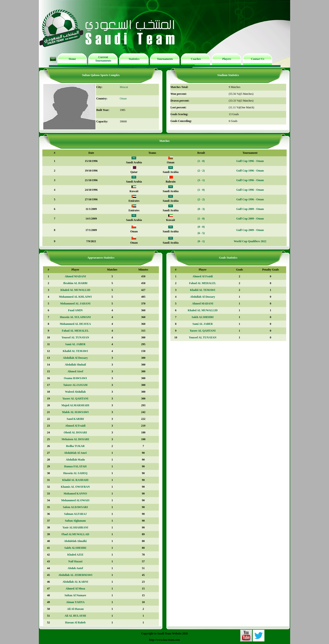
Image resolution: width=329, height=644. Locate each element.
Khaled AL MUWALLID (75, 290)
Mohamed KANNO (75, 494)
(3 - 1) (201, 180)
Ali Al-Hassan (75, 609)
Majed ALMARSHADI (75, 405)
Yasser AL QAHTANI (75, 399)
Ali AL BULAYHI (75, 616)
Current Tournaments (103, 59)
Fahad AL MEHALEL (75, 331)
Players (227, 59)
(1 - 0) (201, 161)
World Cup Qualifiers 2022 (250, 241)
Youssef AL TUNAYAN (75, 337)
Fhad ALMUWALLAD (75, 534)
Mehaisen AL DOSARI (75, 439)
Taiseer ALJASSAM (75, 385)
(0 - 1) (201, 241)
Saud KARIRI (75, 419)
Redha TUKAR (75, 446)
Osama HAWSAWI (75, 378)
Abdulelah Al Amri (75, 453)
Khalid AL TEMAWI (75, 351)
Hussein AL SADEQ (75, 473)
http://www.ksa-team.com (164, 640)
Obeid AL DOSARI (75, 432)
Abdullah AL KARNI (75, 582)
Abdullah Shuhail (75, 365)
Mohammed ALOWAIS (75, 500)
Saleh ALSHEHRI (75, 548)
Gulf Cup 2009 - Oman (250, 209)
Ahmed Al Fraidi (75, 426)
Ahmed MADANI (75, 276)
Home (72, 59)
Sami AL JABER (75, 344)
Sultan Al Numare (75, 595)
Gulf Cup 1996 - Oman (250, 161)
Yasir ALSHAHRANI (75, 527)
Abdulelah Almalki (75, 541)
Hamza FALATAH (75, 466)
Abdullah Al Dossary (75, 358)
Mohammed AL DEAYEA (75, 324)
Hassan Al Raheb (75, 622)
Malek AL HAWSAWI (75, 412)
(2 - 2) (201, 171)
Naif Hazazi (75, 561)
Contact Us (258, 59)
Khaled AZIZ (75, 555)
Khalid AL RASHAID (75, 480)
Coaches (196, 59)
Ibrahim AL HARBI (75, 283)
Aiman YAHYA (75, 602)
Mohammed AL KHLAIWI (75, 297)
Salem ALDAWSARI (75, 507)
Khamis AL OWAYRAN (75, 487)
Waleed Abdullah (75, 392)
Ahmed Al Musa (75, 589)
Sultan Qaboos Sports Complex (101, 75)
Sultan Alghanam (75, 521)
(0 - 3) (201, 209)
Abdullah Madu (75, 460)
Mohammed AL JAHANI (75, 304)
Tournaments (165, 59)
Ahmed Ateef (75, 371)
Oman (123, 99)
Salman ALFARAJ (75, 514)
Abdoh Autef (75, 568)
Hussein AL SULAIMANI (75, 317)
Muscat (124, 87)
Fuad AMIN (75, 310)
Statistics (134, 59)
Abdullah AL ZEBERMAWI (75, 575)
